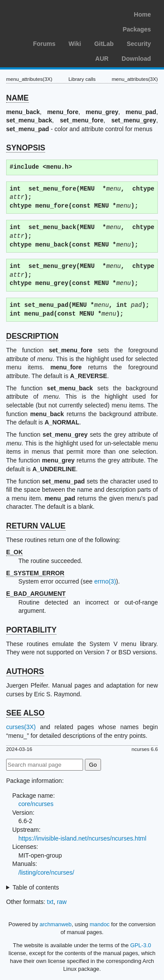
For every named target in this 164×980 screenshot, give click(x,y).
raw (62, 902)
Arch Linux (48, 13)
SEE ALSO (25, 713)
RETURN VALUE (36, 526)
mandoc (100, 924)
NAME (17, 98)
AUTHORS (25, 671)
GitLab (104, 44)
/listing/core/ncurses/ (46, 872)
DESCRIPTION (32, 336)
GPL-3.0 (141, 945)
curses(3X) (21, 727)
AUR (102, 59)
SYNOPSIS (26, 148)
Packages (137, 29)
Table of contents (36, 887)
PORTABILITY (31, 630)
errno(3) (105, 581)
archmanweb (55, 924)
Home (142, 14)
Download (136, 59)
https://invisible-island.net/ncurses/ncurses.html (82, 838)
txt (50, 902)
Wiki (75, 44)
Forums (44, 44)
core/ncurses (36, 804)
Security (139, 44)
